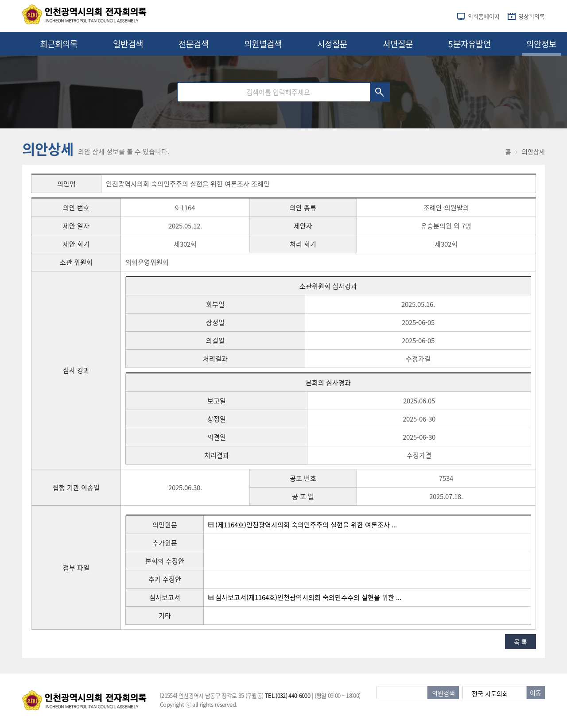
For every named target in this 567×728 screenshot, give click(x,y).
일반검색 (128, 44)
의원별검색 (263, 44)
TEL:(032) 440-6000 (287, 695)
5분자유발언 (470, 44)
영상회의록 (532, 16)
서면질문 (398, 44)
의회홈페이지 (484, 16)
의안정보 (541, 44)
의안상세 (533, 151)
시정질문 (332, 44)
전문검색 (194, 44)
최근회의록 (59, 44)
